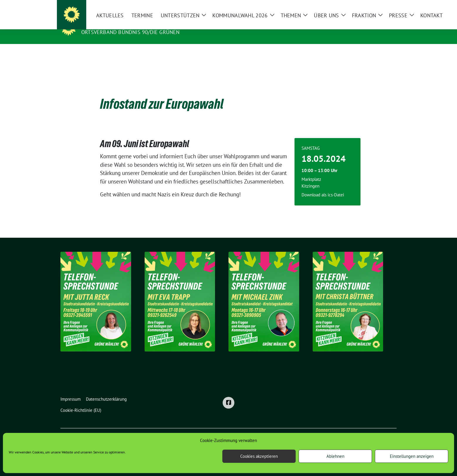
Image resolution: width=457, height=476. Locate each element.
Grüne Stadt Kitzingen (117, 24)
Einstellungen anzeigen (412, 456)
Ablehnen (335, 456)
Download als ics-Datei (323, 186)
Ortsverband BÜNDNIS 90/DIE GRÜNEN (131, 32)
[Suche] (378, 6)
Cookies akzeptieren (259, 456)
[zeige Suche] (386, 6)
